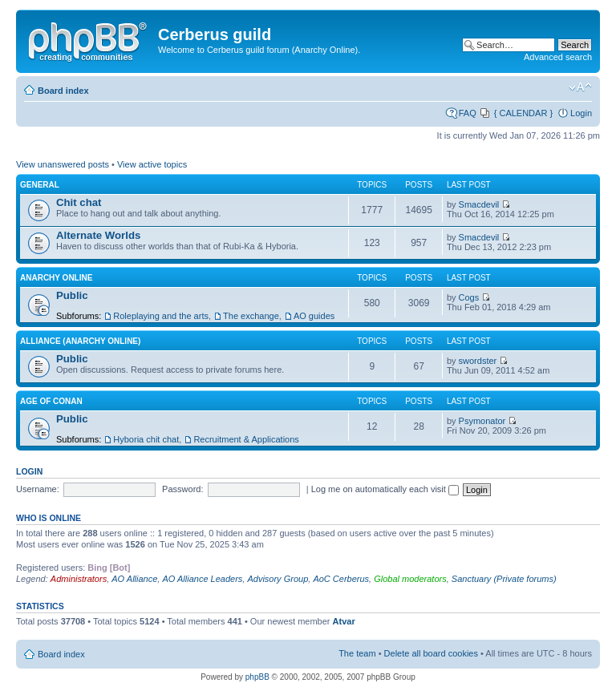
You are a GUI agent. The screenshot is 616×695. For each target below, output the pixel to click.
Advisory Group (278, 579)
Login (581, 113)
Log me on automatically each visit (385, 489)
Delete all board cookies (431, 653)
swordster (478, 361)
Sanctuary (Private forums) (504, 579)
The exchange (251, 316)
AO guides (314, 316)
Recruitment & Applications (246, 439)
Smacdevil (479, 204)
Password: (182, 489)
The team (357, 653)
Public (72, 295)
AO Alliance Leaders (202, 579)
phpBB (257, 677)
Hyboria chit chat (146, 439)
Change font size (580, 87)
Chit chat (79, 202)
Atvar (344, 621)
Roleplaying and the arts (161, 316)
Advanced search (558, 57)
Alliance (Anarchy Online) (80, 341)
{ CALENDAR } (523, 113)
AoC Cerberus (341, 579)
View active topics (152, 164)
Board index (63, 91)
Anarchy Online (56, 278)
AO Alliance (134, 579)
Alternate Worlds (98, 235)
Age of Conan (51, 401)
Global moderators (410, 579)
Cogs (469, 297)
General (40, 185)
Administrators (79, 579)
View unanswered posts (63, 164)
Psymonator (482, 421)
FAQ (468, 113)
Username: (38, 489)
